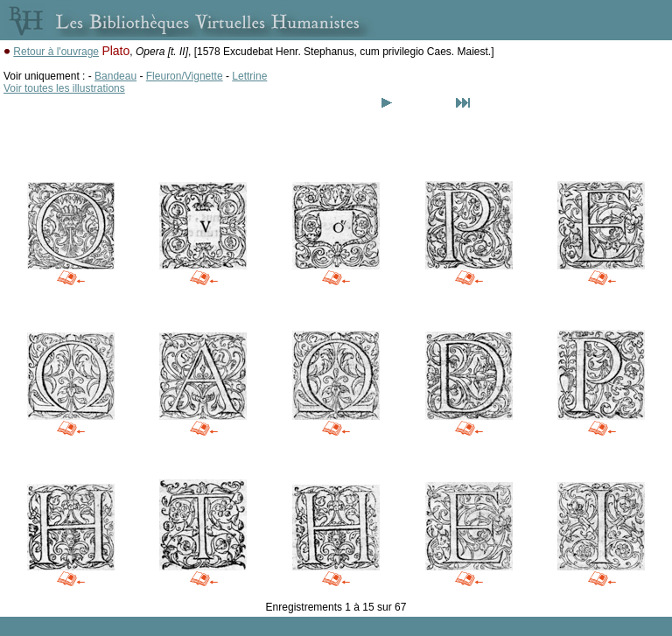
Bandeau (115, 76)
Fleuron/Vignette (185, 76)
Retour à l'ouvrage (56, 52)
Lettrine (249, 76)
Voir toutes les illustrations (64, 88)
